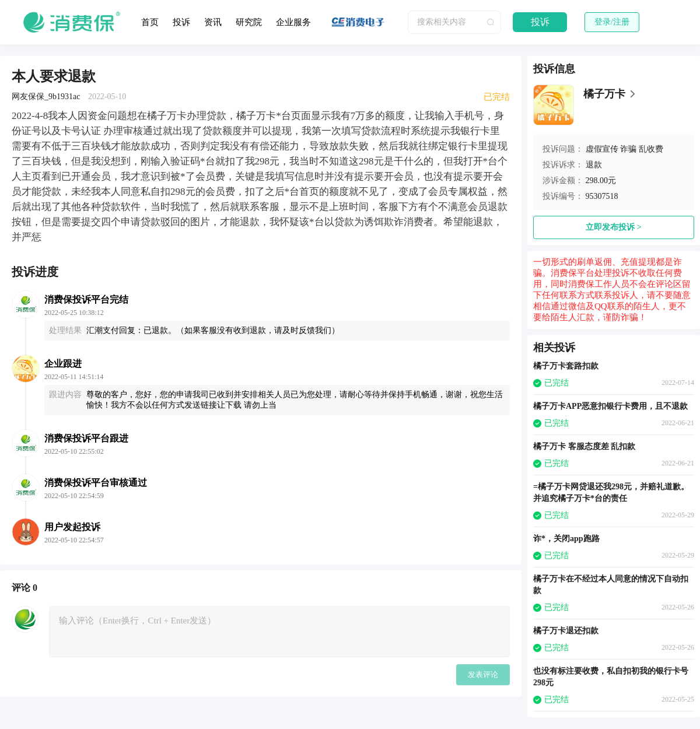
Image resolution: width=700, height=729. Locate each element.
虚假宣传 (602, 149)
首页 (150, 22)
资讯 (213, 22)
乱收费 (651, 149)
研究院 (249, 22)
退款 (594, 165)
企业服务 (293, 22)
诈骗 (628, 149)
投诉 (181, 22)
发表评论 (483, 674)
